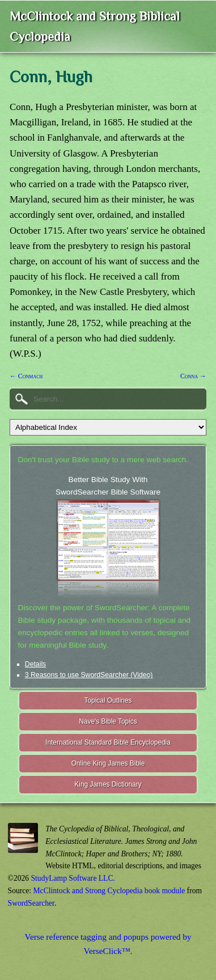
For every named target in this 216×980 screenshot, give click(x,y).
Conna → (193, 376)
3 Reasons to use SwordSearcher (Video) (89, 675)
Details (35, 664)
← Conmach (26, 376)
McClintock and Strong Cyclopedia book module (109, 891)
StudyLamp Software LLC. (73, 878)
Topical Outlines (108, 700)
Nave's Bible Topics (108, 721)
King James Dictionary (108, 784)
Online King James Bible (108, 763)
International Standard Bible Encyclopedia (108, 742)
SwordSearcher (31, 903)
